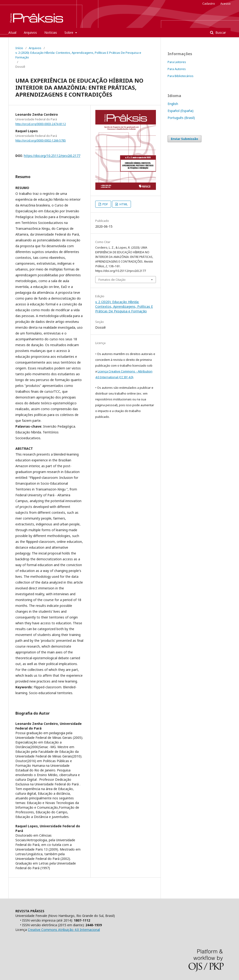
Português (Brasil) (181, 118)
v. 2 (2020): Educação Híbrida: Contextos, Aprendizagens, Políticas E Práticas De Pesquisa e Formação (78, 55)
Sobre (69, 32)
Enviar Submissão (185, 139)
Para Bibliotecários (181, 76)
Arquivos (30, 32)
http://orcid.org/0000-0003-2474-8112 (41, 124)
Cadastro (209, 3)
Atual (12, 32)
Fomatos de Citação (112, 280)
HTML (123, 204)
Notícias (51, 32)
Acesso (225, 3)
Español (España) (181, 111)
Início (19, 48)
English (173, 104)
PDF (105, 204)
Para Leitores (177, 62)
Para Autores (177, 69)
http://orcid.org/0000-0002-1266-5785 (41, 140)
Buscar (220, 32)
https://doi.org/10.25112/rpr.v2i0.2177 (52, 156)
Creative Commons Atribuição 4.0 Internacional (64, 930)
